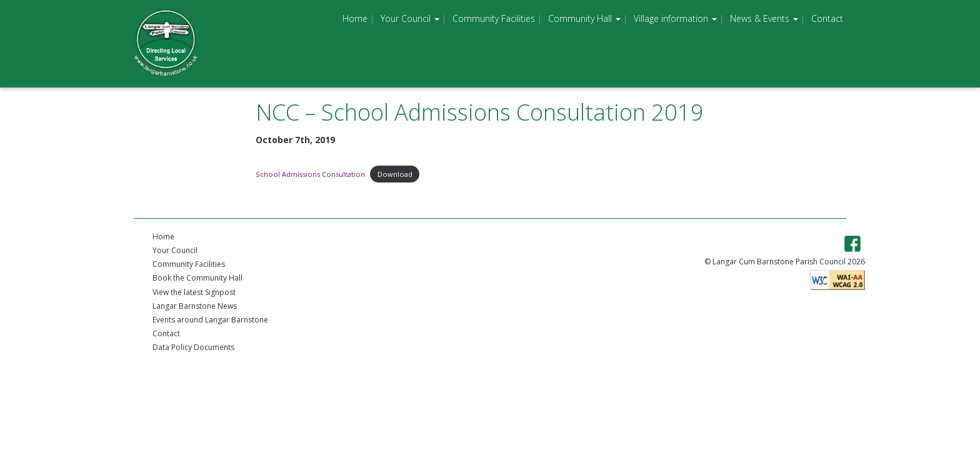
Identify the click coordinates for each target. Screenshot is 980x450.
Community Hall (584, 18)
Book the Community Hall (197, 278)
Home (355, 18)
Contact (827, 18)
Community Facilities (494, 18)
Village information (675, 18)
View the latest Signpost (194, 292)
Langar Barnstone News (195, 306)
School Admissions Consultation (310, 174)
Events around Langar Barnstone (210, 320)
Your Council (410, 18)
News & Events (764, 18)
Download (395, 174)
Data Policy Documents (193, 347)
